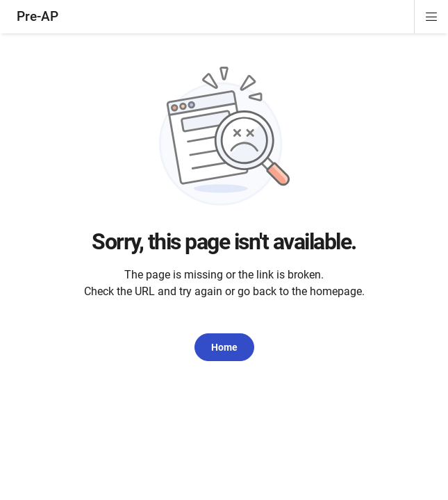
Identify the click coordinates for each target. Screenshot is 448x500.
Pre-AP (38, 16)
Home (224, 347)
